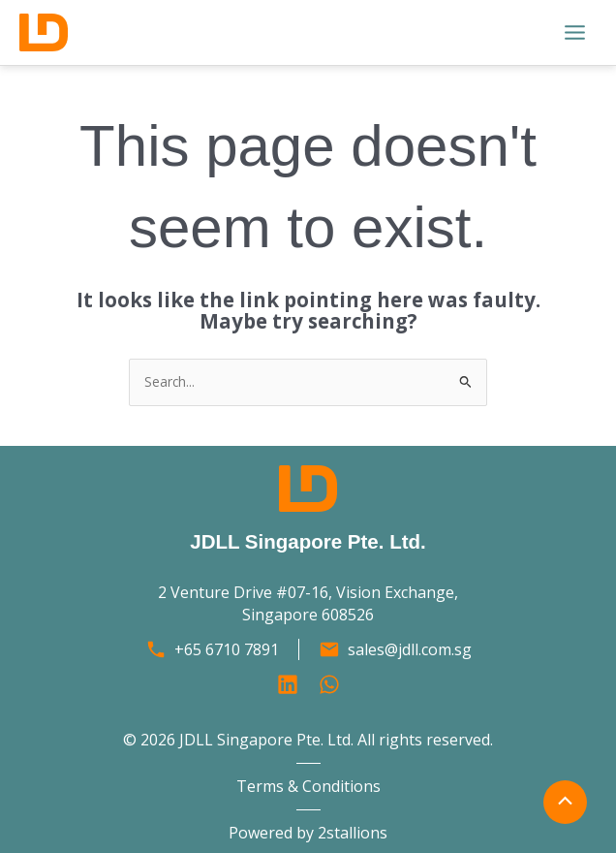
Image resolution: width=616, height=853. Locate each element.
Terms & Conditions (308, 786)
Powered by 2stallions (308, 833)
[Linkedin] (288, 684)
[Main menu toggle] (575, 33)
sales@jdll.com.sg (410, 649)
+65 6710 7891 (227, 649)
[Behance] (329, 684)
